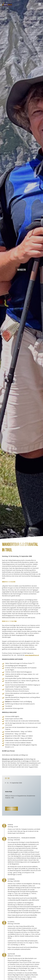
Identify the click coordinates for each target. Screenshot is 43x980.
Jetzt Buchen (11, 809)
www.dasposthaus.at (32, 655)
